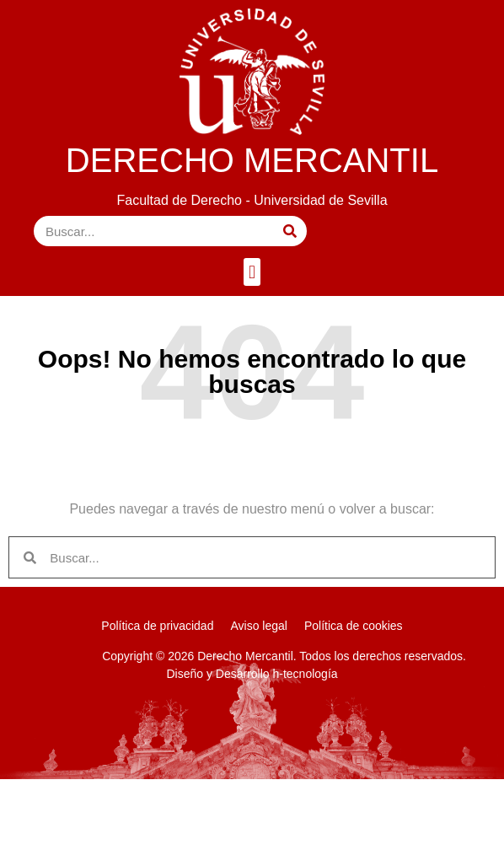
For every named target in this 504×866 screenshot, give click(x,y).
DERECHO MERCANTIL (252, 160)
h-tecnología (306, 674)
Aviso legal (258, 626)
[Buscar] (290, 231)
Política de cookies (354, 626)
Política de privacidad (157, 626)
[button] (252, 272)
